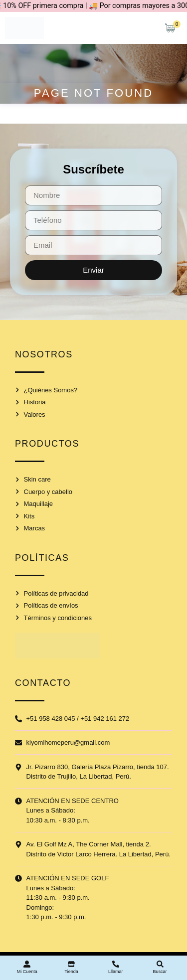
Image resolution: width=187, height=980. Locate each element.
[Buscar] (160, 964)
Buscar (160, 972)
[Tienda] (71, 964)
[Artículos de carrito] (173, 28)
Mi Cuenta (27, 972)
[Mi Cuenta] (27, 964)
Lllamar (116, 972)
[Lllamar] (116, 964)
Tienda (72, 972)
